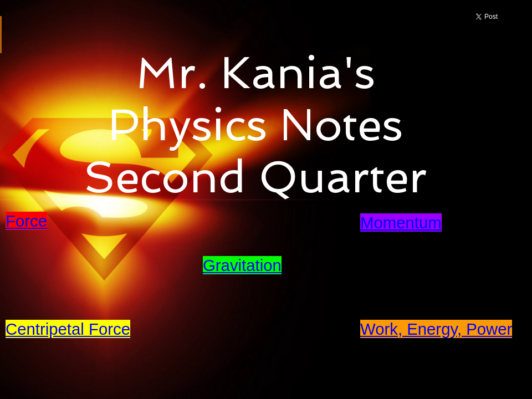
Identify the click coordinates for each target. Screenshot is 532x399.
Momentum (401, 222)
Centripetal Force (68, 329)
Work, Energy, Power (436, 329)
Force (26, 221)
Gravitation (242, 265)
